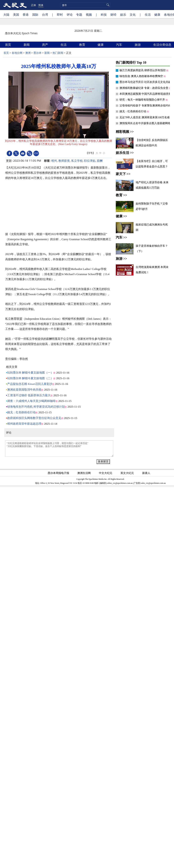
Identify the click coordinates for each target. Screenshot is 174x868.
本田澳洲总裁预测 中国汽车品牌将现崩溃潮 (145, 94)
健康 (157, 15)
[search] (85, 5)
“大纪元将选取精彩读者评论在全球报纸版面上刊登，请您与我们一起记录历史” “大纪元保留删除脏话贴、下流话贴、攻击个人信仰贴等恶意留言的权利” (59, 449)
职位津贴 (90, 161)
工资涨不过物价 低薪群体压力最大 (29, 395)
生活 (148, 15)
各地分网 (17, 53)
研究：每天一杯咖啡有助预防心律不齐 (143, 100)
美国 (16, 15)
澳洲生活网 (84, 473)
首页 (8, 45)
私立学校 (77, 161)
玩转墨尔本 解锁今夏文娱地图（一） (30, 373)
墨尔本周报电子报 (59, 473)
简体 (41, 5)
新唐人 (147, 473)
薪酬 (100, 161)
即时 (60, 15)
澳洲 (28, 53)
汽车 (120, 45)
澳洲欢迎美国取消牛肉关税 (24, 390)
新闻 (27, 45)
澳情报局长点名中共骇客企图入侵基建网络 (145, 123)
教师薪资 (64, 161)
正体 (33, 5)
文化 (133, 15)
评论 (70, 15)
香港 (26, 15)
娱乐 (123, 15)
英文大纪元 (127, 473)
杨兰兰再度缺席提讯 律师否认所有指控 (143, 70)
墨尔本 (37, 53)
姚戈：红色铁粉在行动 (21, 412)
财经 (113, 15)
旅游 (138, 45)
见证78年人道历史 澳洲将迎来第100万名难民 (146, 117)
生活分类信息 (163, 45)
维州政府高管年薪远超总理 (24, 424)
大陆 (6, 15)
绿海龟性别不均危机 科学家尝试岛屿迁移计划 (36, 407)
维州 (54, 161)
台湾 (45, 15)
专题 (79, 15)
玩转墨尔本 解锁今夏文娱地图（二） (30, 378)
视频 (89, 15)
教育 (83, 45)
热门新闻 (58, 53)
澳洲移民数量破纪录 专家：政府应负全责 (144, 88)
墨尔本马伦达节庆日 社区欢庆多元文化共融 (146, 82)
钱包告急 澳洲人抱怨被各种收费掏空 (142, 76)
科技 (104, 15)
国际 (35, 15)
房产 (45, 45)
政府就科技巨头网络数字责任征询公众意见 (34, 418)
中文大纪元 (106, 473)
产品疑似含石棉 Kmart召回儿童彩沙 (30, 384)
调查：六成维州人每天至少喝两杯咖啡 (31, 401)
